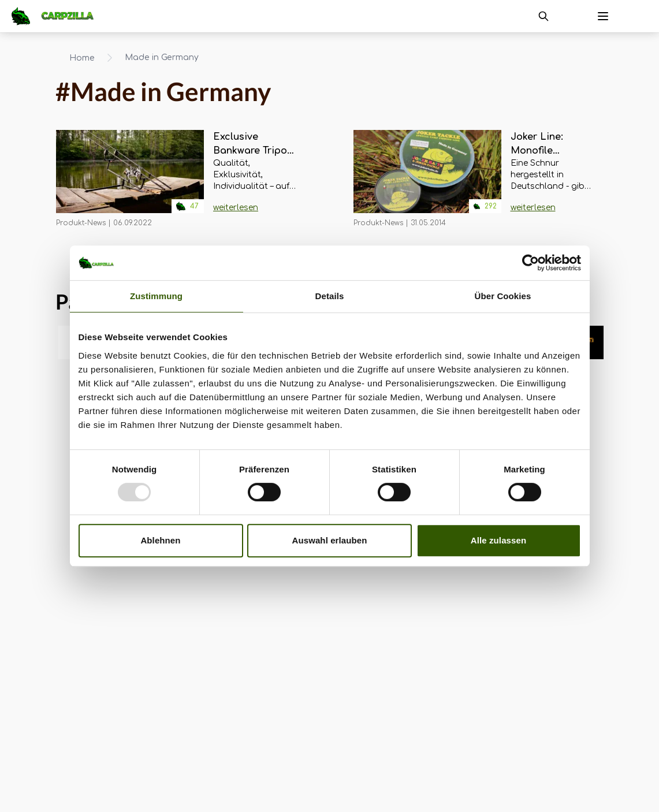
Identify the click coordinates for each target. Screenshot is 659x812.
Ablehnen (160, 540)
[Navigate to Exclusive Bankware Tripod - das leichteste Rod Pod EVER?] (130, 179)
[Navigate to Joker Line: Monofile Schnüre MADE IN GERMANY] (427, 179)
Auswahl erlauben (330, 540)
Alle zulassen (498, 540)
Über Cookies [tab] (503, 296)
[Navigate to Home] (58, 16)
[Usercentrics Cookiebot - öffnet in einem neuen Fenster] (530, 263)
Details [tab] (330, 296)
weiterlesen (236, 208)
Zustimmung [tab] (156, 296)
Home (82, 58)
